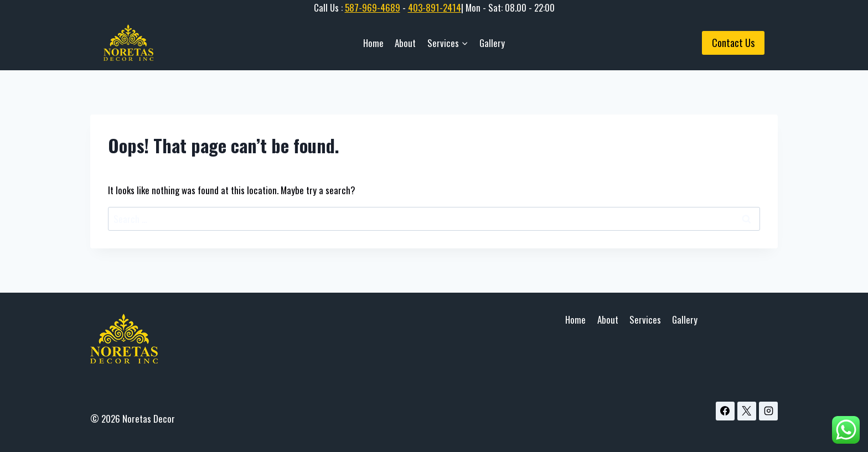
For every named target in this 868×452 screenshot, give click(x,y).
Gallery (492, 43)
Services (645, 319)
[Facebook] (725, 411)
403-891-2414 (435, 7)
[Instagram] (768, 411)
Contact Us (733, 43)
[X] (747, 411)
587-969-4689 (373, 7)
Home (373, 43)
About (405, 43)
